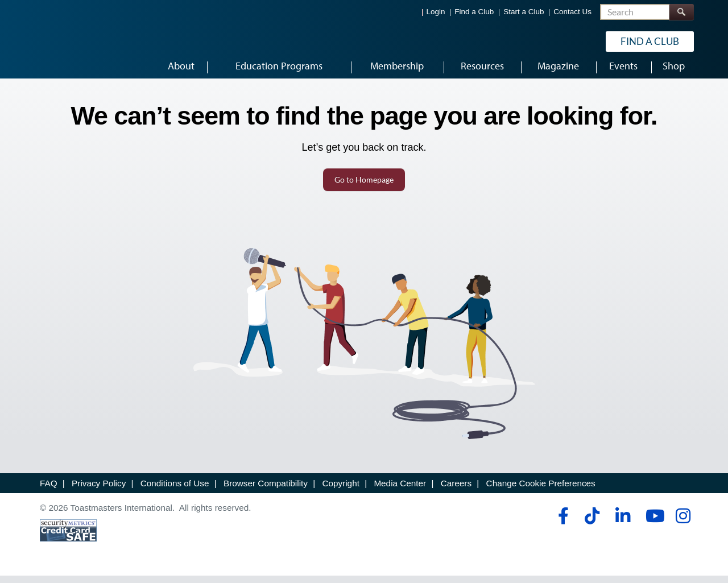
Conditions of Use (175, 491)
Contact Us (572, 12)
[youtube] (653, 523)
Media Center (400, 491)
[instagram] (683, 523)
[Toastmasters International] (72, 41)
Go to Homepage (364, 187)
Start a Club (524, 12)
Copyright (340, 491)
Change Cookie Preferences (541, 491)
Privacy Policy (99, 491)
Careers (456, 491)
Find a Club (474, 12)
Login (436, 12)
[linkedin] (622, 523)
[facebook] (562, 523)
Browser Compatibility (266, 491)
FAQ (49, 491)
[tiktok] (592, 523)
